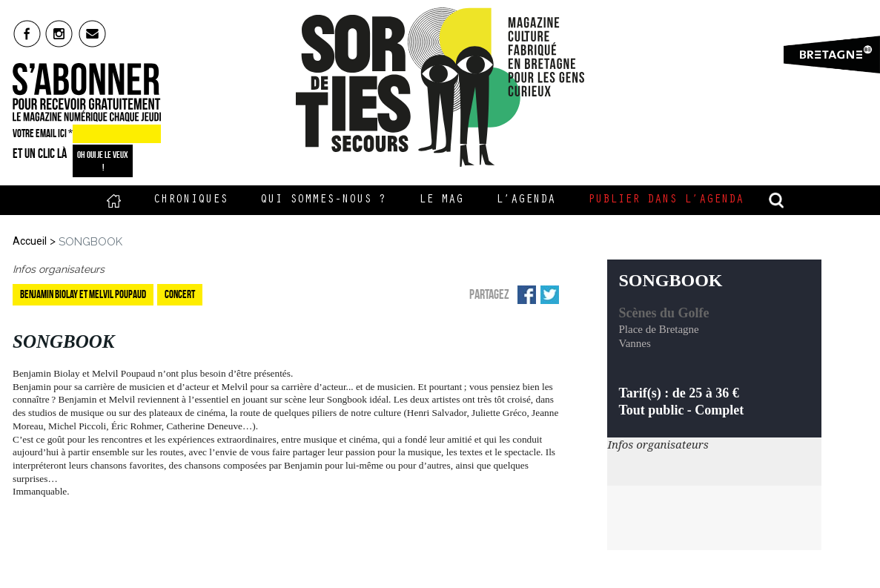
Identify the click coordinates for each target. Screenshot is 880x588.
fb (27, 33)
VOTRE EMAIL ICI (43, 133)
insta (60, 33)
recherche (776, 200)
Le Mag (441, 200)
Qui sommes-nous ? (323, 200)
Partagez (489, 294)
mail (93, 33)
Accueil (114, 200)
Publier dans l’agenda (666, 200)
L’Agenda (526, 200)
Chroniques (191, 200)
